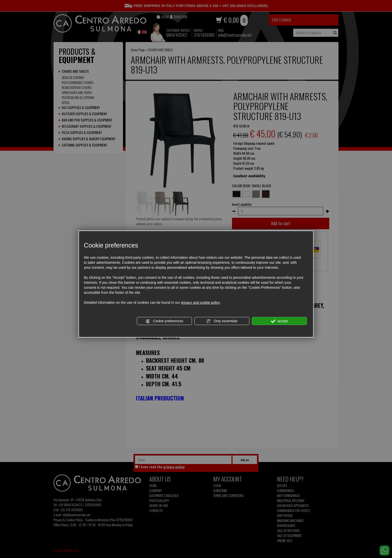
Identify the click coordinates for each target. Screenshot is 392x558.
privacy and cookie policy (200, 302)
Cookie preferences (164, 321)
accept (279, 321)
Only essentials (222, 321)
